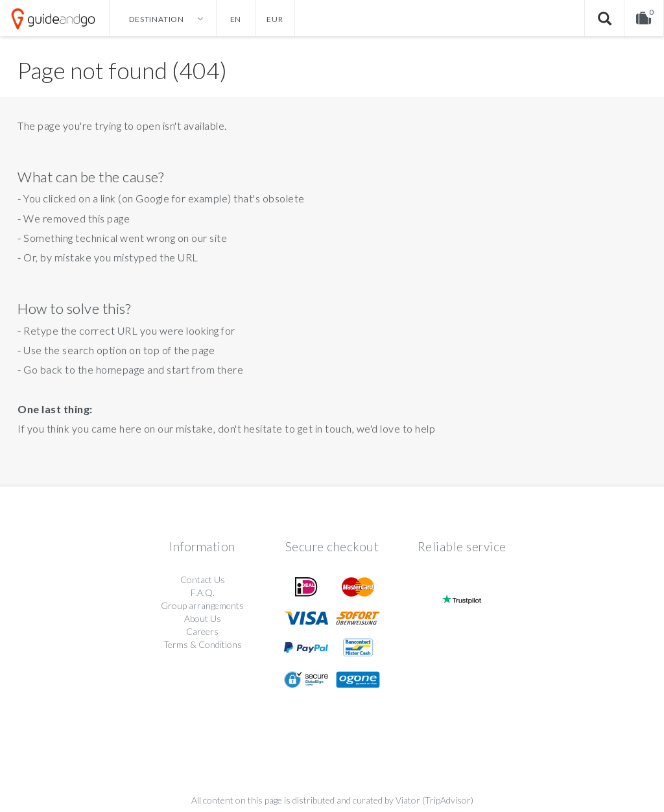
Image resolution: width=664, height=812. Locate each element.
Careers (202, 631)
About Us (203, 618)
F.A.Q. (203, 592)
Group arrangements (202, 605)
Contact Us (203, 579)
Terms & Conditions (203, 644)
